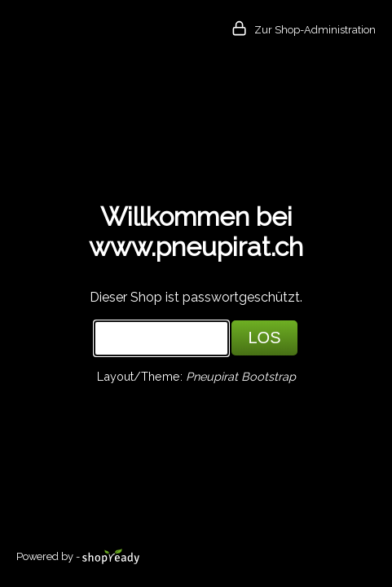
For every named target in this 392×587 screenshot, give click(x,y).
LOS (264, 338)
